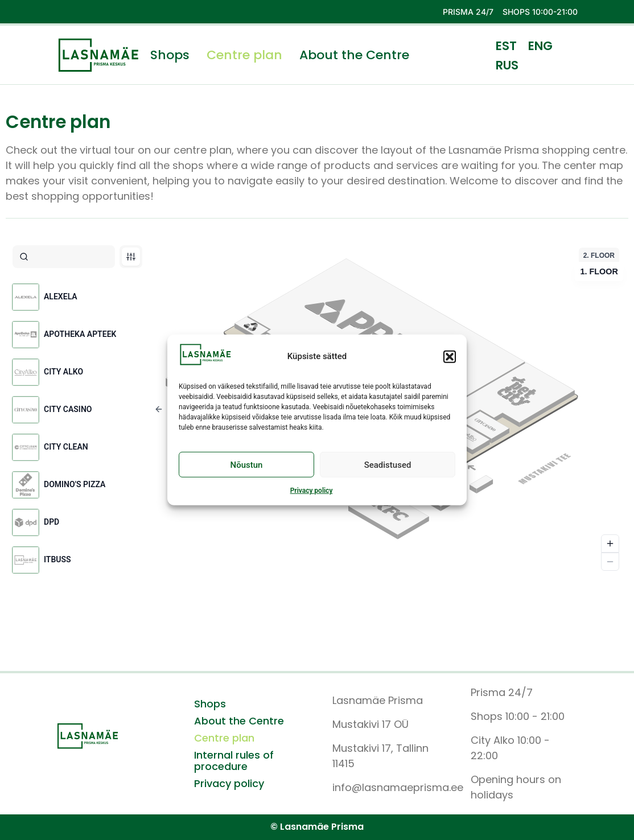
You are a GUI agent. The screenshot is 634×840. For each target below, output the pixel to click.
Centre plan (244, 55)
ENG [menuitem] (540, 46)
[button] (450, 356)
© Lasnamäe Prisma (317, 827)
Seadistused (388, 465)
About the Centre (354, 55)
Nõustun (247, 465)
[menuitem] (506, 46)
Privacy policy (312, 491)
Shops (170, 55)
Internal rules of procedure (234, 761)
